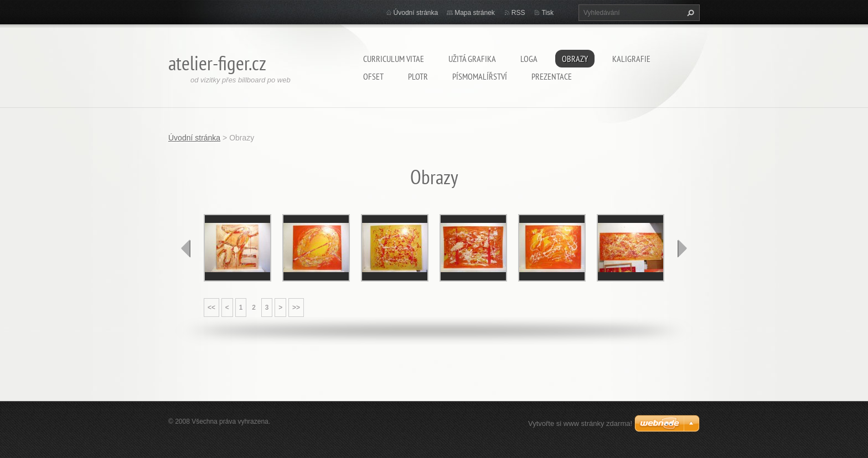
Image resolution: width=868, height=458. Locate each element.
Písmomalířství (480, 76)
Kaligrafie (631, 59)
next (682, 248)
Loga (529, 59)
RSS (518, 13)
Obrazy (575, 59)
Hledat (689, 13)
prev (186, 248)
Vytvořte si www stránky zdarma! (580, 423)
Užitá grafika (472, 59)
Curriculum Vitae (394, 59)
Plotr (418, 76)
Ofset (373, 76)
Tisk (547, 13)
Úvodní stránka (416, 13)
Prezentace (552, 76)
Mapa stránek (475, 13)
